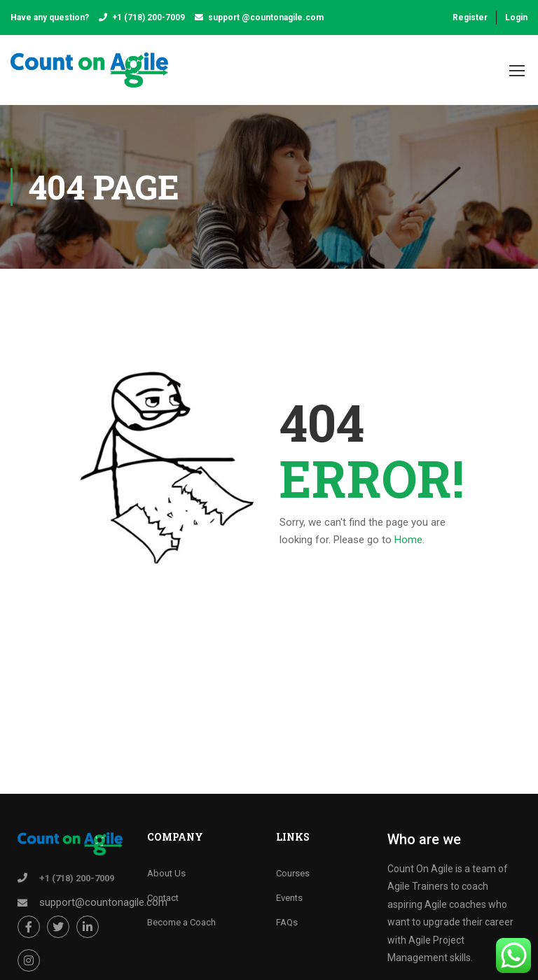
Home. (409, 540)
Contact (163, 898)
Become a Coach (181, 922)
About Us (166, 873)
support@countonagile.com (103, 902)
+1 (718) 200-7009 (149, 17)
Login (516, 17)
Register (470, 17)
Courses (293, 873)
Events (289, 898)
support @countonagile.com (266, 17)
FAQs (287, 922)
